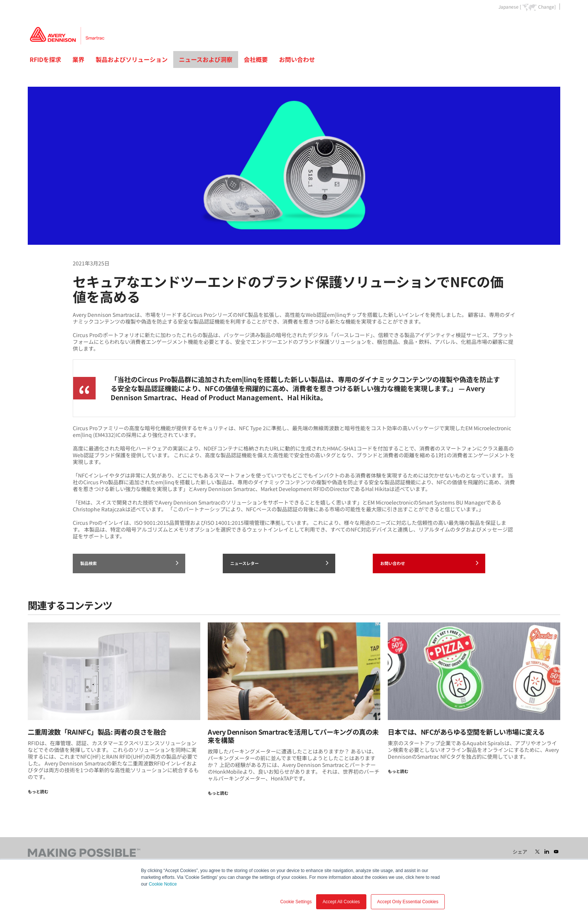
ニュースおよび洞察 (206, 59)
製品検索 (129, 563)
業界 (78, 59)
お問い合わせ (297, 59)
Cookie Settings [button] (296, 902)
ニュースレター (279, 563)
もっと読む (38, 791)
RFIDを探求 (45, 59)
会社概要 (256, 59)
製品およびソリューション (132, 59)
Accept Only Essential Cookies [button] (408, 902)
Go (554, 24)
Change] (547, 7)
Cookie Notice (163, 884)
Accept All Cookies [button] (341, 902)
